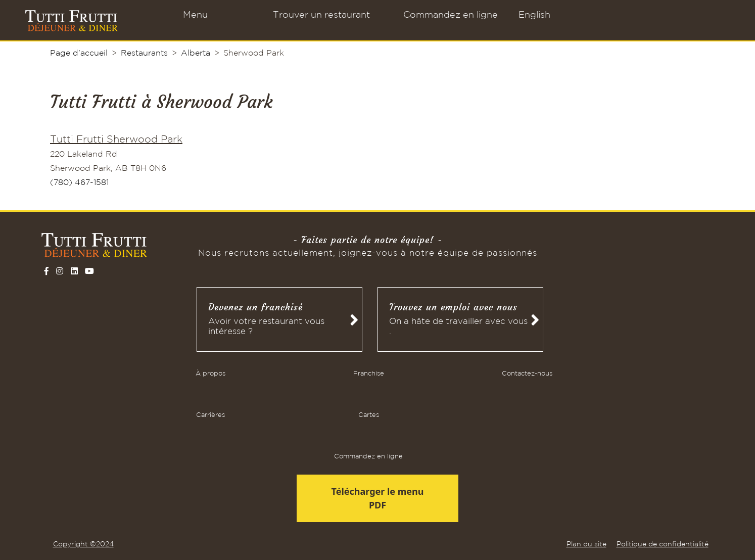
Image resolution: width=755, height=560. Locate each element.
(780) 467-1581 (79, 183)
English (534, 15)
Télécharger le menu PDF (378, 498)
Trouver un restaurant (321, 15)
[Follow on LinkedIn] (74, 271)
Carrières (210, 415)
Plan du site (586, 544)
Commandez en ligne (451, 15)
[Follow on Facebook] (46, 271)
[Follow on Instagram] (60, 271)
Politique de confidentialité (663, 544)
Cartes (369, 415)
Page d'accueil (79, 53)
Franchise (369, 374)
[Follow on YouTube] (89, 271)
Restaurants (144, 53)
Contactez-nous (527, 374)
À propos (210, 374)
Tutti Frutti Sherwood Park (116, 139)
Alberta (196, 53)
